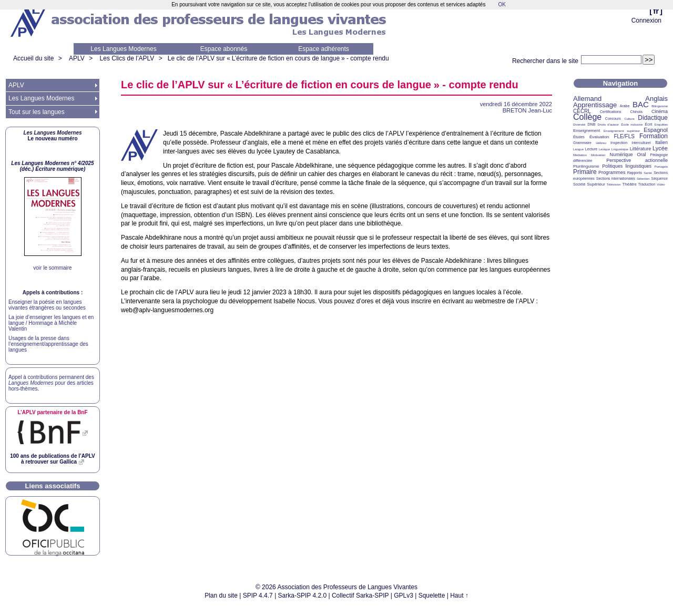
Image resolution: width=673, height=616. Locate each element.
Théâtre (629, 184)
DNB (592, 124)
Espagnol (656, 130)
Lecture (591, 149)
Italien (661, 142)
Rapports (635, 173)
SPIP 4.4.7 (258, 596)
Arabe (625, 106)
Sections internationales (616, 178)
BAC (641, 104)
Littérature (641, 149)
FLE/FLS (624, 136)
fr (656, 11)
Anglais (656, 99)
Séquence (659, 178)
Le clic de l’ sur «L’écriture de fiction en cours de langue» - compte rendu (278, 58)
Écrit (648, 124)
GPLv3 (404, 596)
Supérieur (596, 184)
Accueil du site (33, 58)
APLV (77, 58)
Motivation (598, 155)
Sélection (643, 179)
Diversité (579, 125)
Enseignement (587, 131)
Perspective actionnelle (637, 160)
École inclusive (632, 125)
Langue (578, 149)
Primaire (585, 172)
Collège (587, 117)
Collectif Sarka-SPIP (360, 596)
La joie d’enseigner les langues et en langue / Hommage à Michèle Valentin (51, 323)
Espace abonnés (224, 49)
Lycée (660, 148)
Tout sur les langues (37, 112)
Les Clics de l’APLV (127, 58)
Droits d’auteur (608, 125)
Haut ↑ (459, 596)
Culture (629, 119)
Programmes (612, 172)
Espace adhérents (324, 49)
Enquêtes (661, 125)
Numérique (621, 155)
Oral (642, 155)
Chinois (636, 112)
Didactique (653, 118)
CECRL (582, 111)
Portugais (661, 167)
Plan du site (221, 596)
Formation (654, 136)
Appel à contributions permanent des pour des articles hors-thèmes (51, 383)
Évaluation (599, 137)
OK (502, 4)
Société (579, 184)
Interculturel (641, 143)
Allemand (587, 99)
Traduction (647, 184)
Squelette (432, 596)
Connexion (646, 20)
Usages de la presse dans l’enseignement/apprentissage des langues (48, 344)
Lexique (604, 149)
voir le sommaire (52, 268)
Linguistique (620, 149)
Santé (648, 173)
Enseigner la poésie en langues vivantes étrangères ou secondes (47, 305)
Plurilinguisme (586, 166)
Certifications (610, 112)
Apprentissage (595, 105)
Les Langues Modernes (123, 49)
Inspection (619, 143)
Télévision (614, 184)
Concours (613, 119)
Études (579, 137)
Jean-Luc (527, 110)
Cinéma (660, 111)
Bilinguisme (660, 106)
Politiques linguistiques (627, 166)
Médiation (580, 155)
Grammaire (582, 143)
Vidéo (661, 184)
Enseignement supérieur (622, 131)
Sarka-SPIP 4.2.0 (303, 596)
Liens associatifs (53, 486)
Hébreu (601, 143)
